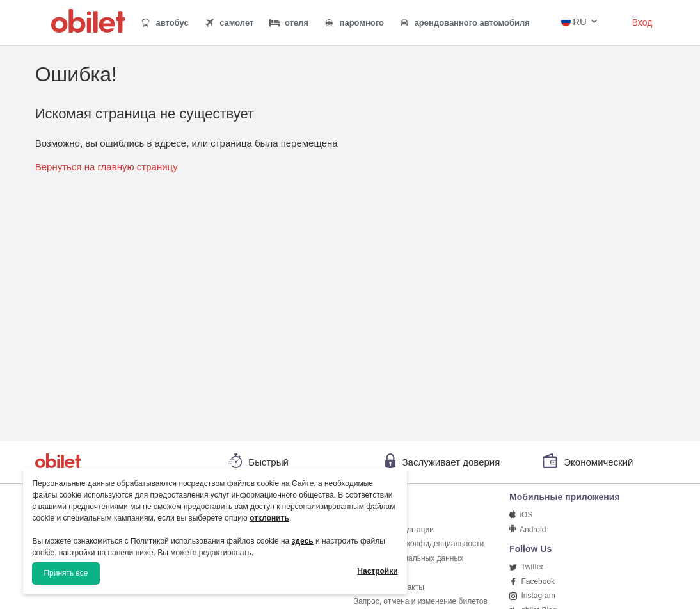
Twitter (526, 567)
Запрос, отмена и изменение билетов (421, 601)
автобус (164, 23)
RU (574, 21)
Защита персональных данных (409, 558)
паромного (354, 23)
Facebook (532, 581)
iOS (521, 515)
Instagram (532, 596)
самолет (229, 23)
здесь (303, 541)
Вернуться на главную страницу (107, 167)
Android (528, 530)
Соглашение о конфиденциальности (419, 544)
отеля (289, 23)
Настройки (377, 571)
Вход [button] (642, 22)
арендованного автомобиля (465, 23)
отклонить (269, 518)
